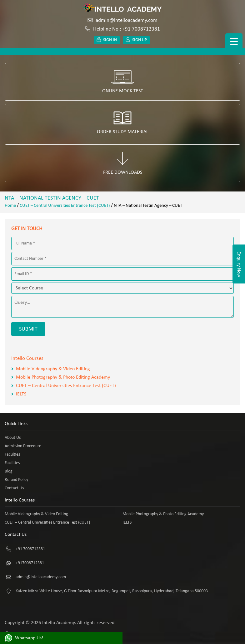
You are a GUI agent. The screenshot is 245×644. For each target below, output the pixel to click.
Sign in (107, 40)
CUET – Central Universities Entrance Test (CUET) (65, 206)
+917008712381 (30, 563)
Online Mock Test (123, 82)
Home (10, 206)
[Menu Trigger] (234, 42)
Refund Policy (16, 480)
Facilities (12, 463)
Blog (9, 471)
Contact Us (14, 488)
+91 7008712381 (30, 549)
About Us (13, 438)
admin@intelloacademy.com (123, 20)
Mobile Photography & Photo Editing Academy (63, 377)
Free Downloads (123, 163)
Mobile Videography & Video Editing (53, 369)
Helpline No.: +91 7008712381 (123, 29)
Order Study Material (123, 123)
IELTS (21, 394)
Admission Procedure (23, 446)
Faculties (12, 455)
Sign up (136, 40)
